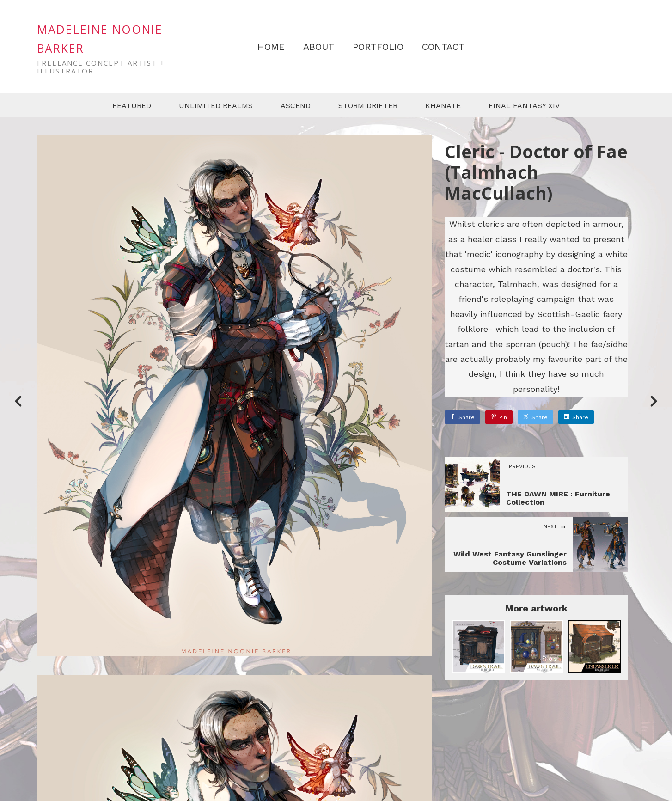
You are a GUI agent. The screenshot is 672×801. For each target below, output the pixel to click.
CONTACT (443, 47)
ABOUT (319, 47)
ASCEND (296, 106)
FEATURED (132, 106)
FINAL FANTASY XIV (524, 106)
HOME (271, 47)
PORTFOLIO (378, 47)
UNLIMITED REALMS (216, 106)
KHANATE (443, 106)
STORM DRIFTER (368, 106)
